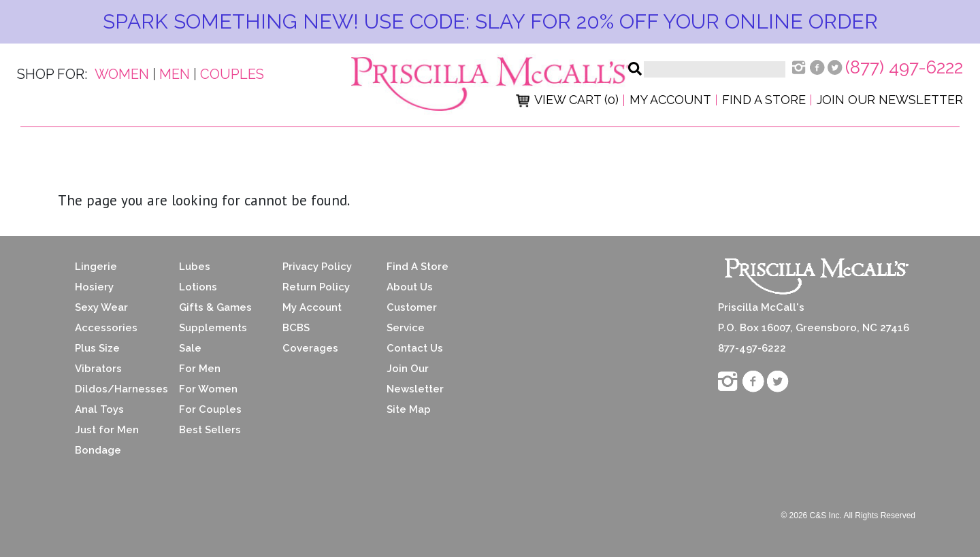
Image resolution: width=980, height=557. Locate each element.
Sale (190, 348)
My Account (670, 100)
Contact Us (415, 348)
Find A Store (418, 267)
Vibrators (98, 369)
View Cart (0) (567, 100)
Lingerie (96, 267)
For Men (200, 369)
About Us (410, 287)
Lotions (198, 287)
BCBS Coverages (310, 338)
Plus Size (97, 348)
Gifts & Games (215, 307)
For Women (208, 389)
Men (175, 74)
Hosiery (94, 287)
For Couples (210, 409)
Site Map (409, 409)
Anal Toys (99, 409)
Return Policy (316, 287)
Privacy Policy (317, 267)
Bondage (98, 450)
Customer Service (412, 318)
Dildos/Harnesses (117, 389)
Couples (232, 74)
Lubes (195, 267)
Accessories (106, 328)
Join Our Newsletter (890, 100)
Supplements (213, 328)
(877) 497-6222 (904, 67)
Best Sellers (210, 430)
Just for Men (107, 430)
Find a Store (764, 100)
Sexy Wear (101, 307)
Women (122, 74)
